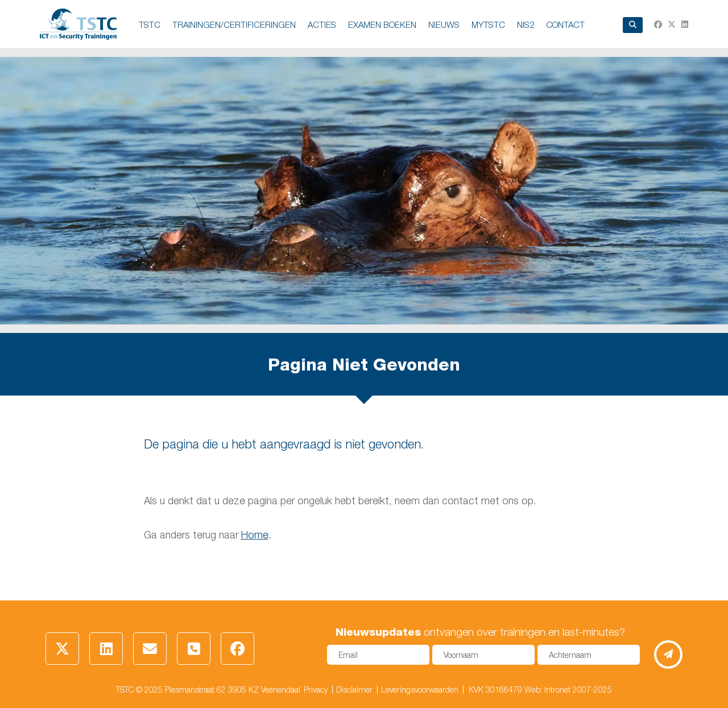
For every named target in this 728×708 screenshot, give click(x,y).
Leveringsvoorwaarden (420, 690)
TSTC (150, 24)
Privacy (316, 690)
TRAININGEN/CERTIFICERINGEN (234, 24)
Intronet (557, 690)
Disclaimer (354, 690)
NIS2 (526, 24)
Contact (565, 24)
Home (255, 535)
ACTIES (322, 24)
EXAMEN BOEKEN (382, 24)
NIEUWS (444, 24)
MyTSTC (488, 24)
